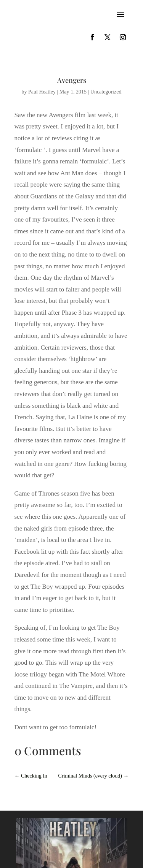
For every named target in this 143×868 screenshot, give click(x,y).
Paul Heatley (42, 92)
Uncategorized (106, 92)
